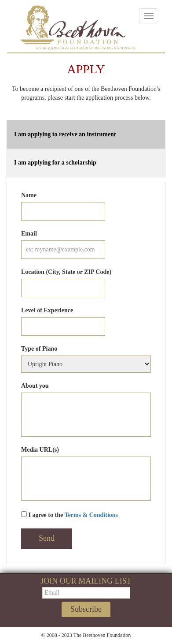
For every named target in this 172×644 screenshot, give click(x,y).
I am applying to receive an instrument (65, 134)
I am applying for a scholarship (55, 163)
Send (47, 538)
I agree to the (70, 515)
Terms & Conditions (91, 515)
